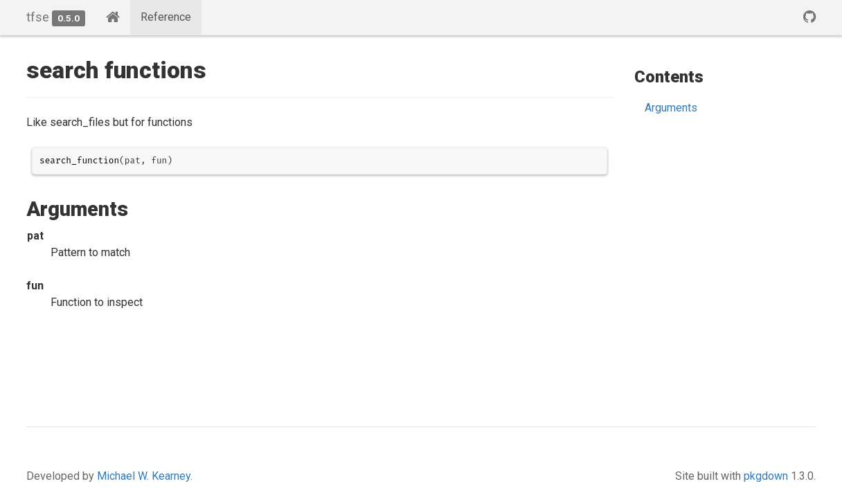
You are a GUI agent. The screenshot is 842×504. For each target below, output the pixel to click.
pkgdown (766, 476)
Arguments (671, 108)
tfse (38, 17)
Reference (166, 17)
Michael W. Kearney (144, 476)
